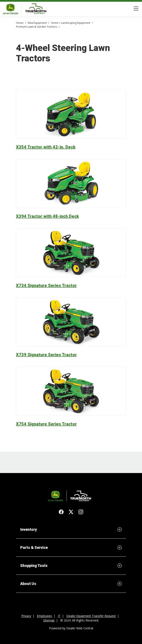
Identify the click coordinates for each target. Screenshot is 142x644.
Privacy (26, 616)
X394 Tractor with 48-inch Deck (47, 216)
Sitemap (49, 620)
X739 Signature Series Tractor (46, 355)
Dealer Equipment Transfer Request (91, 616)
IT (59, 616)
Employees (44, 616)
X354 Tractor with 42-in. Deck (46, 147)
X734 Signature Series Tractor (46, 285)
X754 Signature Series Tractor (46, 424)
